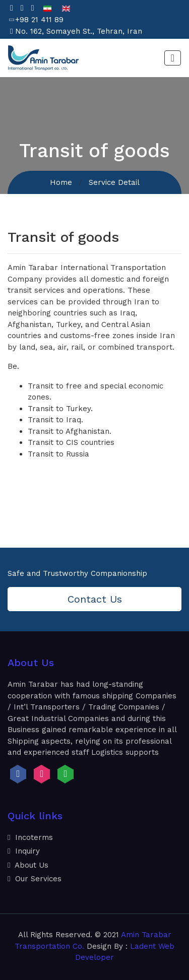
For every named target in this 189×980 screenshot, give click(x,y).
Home (61, 182)
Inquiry (24, 851)
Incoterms (30, 837)
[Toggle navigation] (173, 58)
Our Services (35, 879)
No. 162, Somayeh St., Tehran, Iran (79, 31)
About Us (28, 865)
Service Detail (114, 182)
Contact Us (95, 599)
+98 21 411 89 (39, 20)
